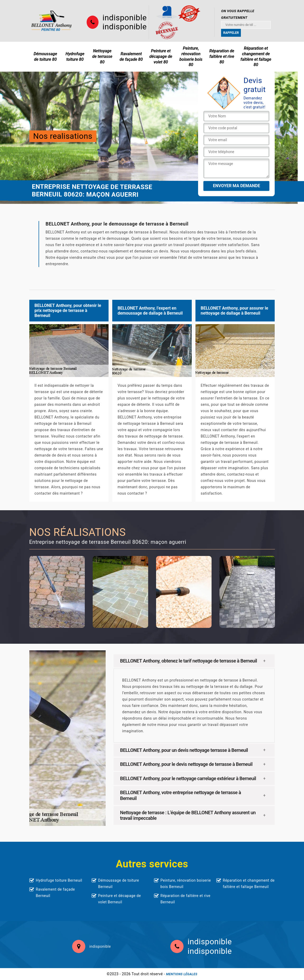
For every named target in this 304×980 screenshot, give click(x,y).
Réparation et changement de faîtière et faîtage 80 (256, 56)
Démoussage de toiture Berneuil (119, 884)
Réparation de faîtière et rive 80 (222, 56)
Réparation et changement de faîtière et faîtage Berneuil (249, 884)
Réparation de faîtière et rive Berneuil (186, 899)
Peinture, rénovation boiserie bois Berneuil (186, 884)
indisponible (125, 18)
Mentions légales (182, 974)
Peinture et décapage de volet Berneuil (120, 899)
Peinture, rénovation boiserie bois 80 (191, 56)
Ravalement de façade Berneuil (55, 892)
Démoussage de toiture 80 (45, 57)
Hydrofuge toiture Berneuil (59, 880)
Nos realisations (63, 136)
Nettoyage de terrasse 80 (102, 56)
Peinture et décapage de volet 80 (161, 56)
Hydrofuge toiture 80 (75, 57)
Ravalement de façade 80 (131, 57)
